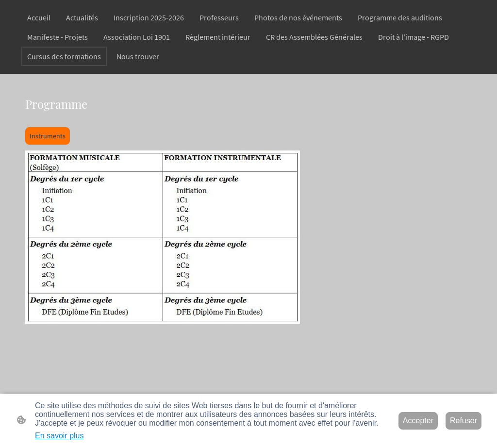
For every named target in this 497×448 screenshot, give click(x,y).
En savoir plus (59, 436)
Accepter (418, 421)
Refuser (464, 421)
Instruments (48, 136)
